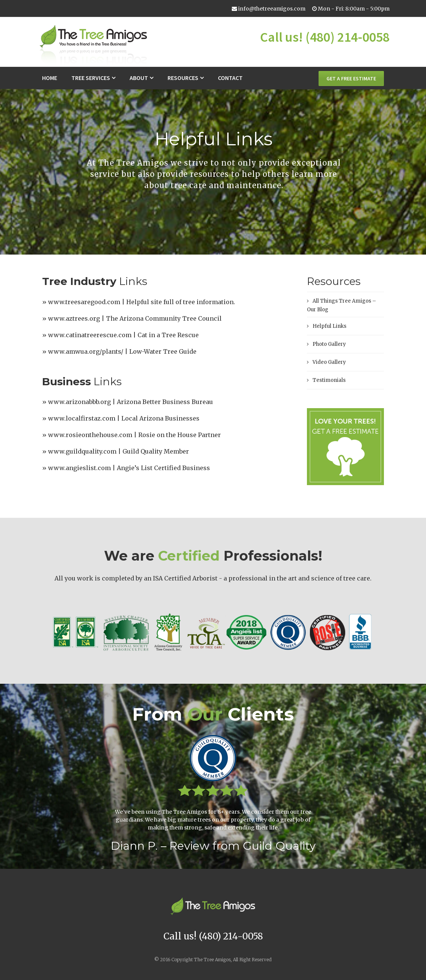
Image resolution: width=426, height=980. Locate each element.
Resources (183, 78)
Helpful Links (329, 326)
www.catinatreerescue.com (90, 335)
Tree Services (91, 78)
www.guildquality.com (82, 451)
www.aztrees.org (74, 318)
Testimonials (329, 380)
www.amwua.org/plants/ (86, 351)
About (139, 78)
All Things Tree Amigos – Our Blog (341, 305)
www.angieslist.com (79, 468)
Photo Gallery (329, 344)
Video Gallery (329, 362)
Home (50, 78)
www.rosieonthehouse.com (90, 435)
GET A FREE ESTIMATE (351, 78)
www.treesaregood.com (84, 302)
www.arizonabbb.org (79, 402)
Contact (230, 78)
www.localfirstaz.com (82, 418)
